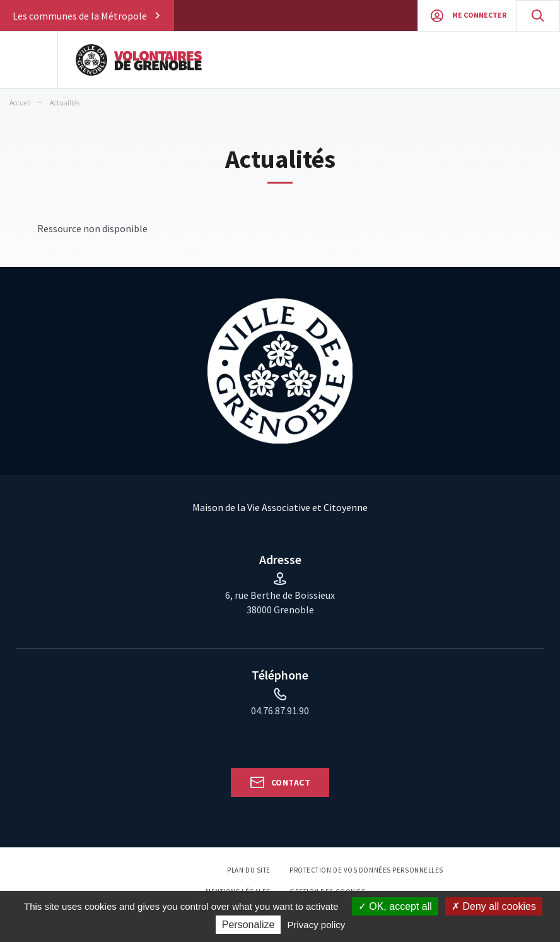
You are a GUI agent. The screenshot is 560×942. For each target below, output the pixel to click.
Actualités (65, 103)
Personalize (248, 925)
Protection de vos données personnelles (366, 870)
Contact (291, 782)
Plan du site (249, 870)
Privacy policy (317, 925)
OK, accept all (395, 906)
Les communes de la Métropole (80, 16)
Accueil (20, 103)
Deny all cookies (494, 906)
